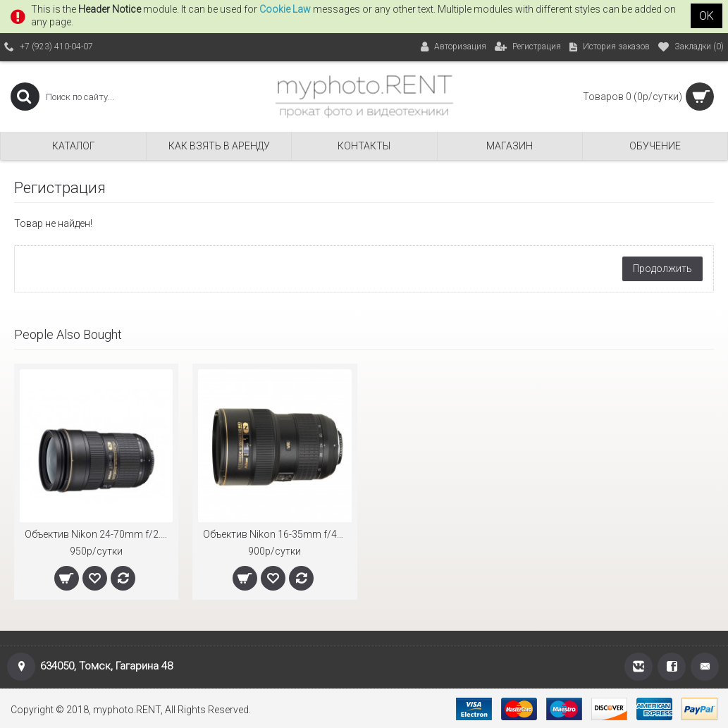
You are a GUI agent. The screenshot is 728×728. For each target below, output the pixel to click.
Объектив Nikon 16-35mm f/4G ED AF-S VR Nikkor (277, 534)
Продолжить (662, 269)
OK (707, 16)
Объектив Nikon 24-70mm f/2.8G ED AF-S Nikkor (99, 534)
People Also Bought (68, 334)
